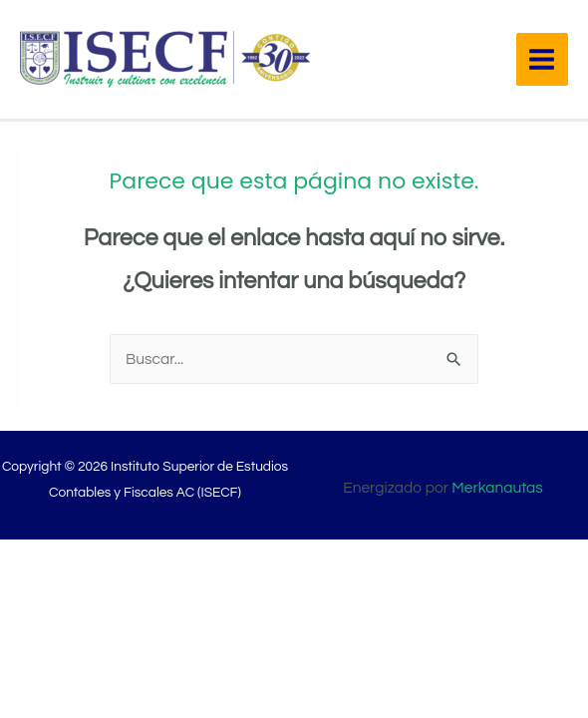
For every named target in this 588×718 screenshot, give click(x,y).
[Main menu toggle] (542, 59)
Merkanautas (497, 488)
